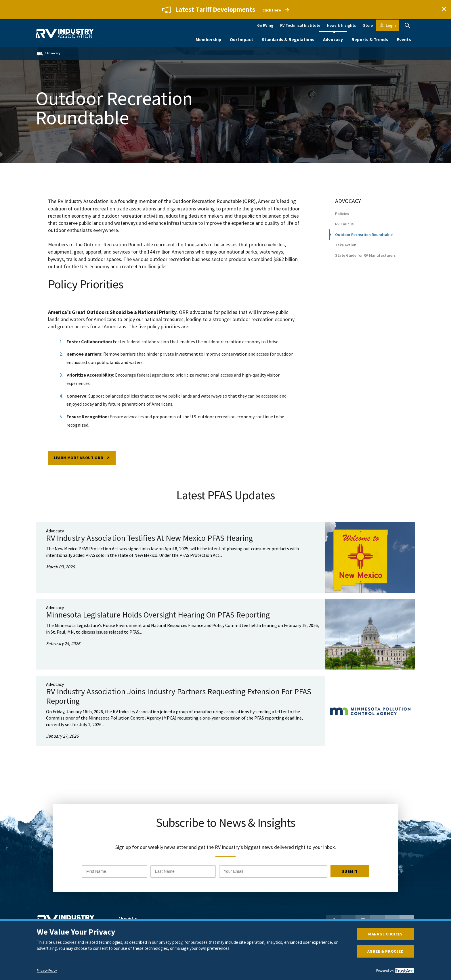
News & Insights (342, 25)
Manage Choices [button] (385, 934)
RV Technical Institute (300, 25)
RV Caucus (344, 232)
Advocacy (333, 39)
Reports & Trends (370, 39)
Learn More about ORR (79, 468)
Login (391, 25)
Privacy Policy (47, 971)
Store (368, 25)
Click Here (272, 10)
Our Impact (241, 39)
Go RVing (265, 25)
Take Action (346, 252)
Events (404, 39)
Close (444, 9)
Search (407, 25)
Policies (342, 221)
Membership (208, 39)
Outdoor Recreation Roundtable (364, 242)
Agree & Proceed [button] (386, 951)
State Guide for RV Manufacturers (365, 263)
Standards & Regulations (288, 39)
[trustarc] (404, 971)
